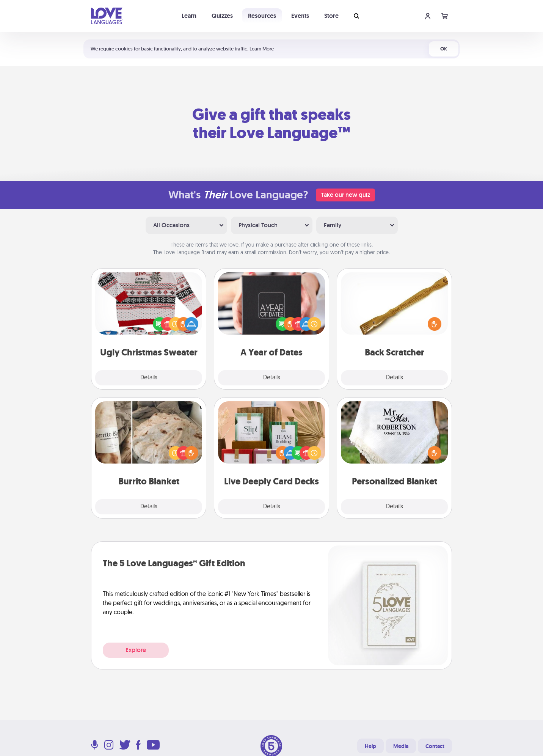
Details (149, 378)
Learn (189, 16)
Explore (136, 650)
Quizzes (222, 16)
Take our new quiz (345, 195)
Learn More (262, 49)
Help (370, 746)
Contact (435, 746)
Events (300, 16)
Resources (262, 16)
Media (401, 746)
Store (331, 16)
